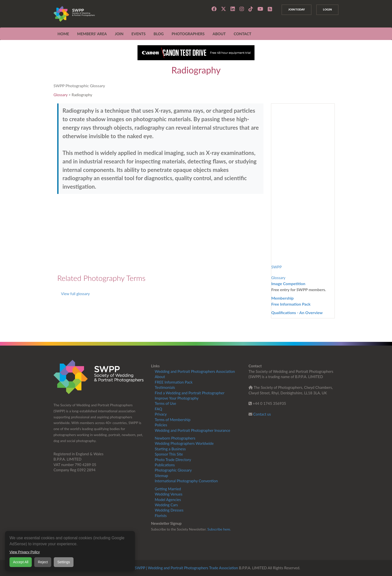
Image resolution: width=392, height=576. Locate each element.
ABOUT (219, 34)
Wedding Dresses (169, 510)
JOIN (119, 34)
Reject (43, 562)
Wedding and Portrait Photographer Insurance (192, 430)
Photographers (188, 34)
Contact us (262, 414)
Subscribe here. (219, 529)
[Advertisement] (160, 234)
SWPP (276, 267)
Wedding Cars (166, 505)
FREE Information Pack (174, 382)
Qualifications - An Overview (297, 312)
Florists (161, 516)
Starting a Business (170, 449)
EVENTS (138, 34)
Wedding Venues (169, 494)
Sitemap (161, 476)
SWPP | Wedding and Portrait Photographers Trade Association (186, 568)
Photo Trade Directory (173, 460)
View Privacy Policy (25, 552)
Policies (161, 425)
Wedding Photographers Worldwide (184, 443)
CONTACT (242, 34)
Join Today (292, 9)
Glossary (60, 95)
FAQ (158, 409)
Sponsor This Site (169, 454)
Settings (64, 562)
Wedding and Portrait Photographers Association (195, 371)
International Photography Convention (186, 481)
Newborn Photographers (175, 438)
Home (63, 34)
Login (326, 9)
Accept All (21, 562)
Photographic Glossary (173, 470)
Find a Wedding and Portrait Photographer (190, 393)
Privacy (161, 414)
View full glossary (75, 294)
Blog (158, 34)
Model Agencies (168, 500)
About (160, 377)
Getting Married (168, 489)
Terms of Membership (173, 420)
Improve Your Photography (177, 398)
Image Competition (288, 284)
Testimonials (165, 387)
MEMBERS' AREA (92, 34)
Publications (165, 465)
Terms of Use (165, 403)
